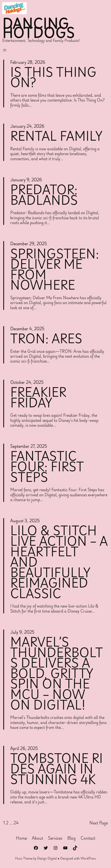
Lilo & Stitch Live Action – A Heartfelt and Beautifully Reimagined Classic (59, 562)
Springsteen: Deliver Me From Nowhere (55, 269)
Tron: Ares (46, 339)
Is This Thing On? (53, 77)
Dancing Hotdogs (39, 28)
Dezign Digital (47, 858)
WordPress (88, 858)
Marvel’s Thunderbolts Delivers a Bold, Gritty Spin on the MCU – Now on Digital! (57, 673)
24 (16, 823)
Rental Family (56, 136)
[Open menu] (5, 50)
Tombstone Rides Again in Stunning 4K (57, 769)
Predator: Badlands (44, 195)
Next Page (99, 823)
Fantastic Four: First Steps (47, 466)
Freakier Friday (38, 397)
